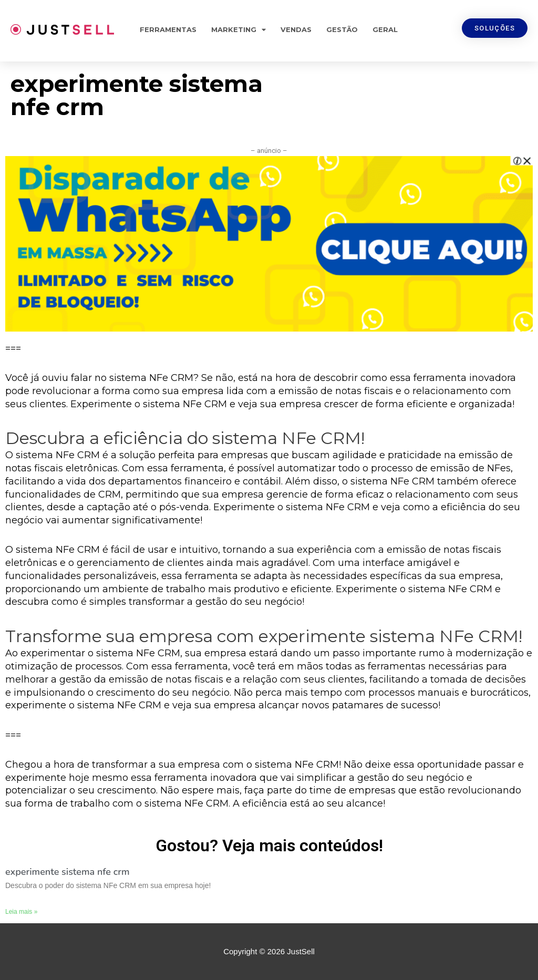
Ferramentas (168, 29)
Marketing (239, 30)
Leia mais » (21, 912)
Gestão (342, 29)
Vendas (296, 29)
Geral (385, 29)
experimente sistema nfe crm (67, 872)
